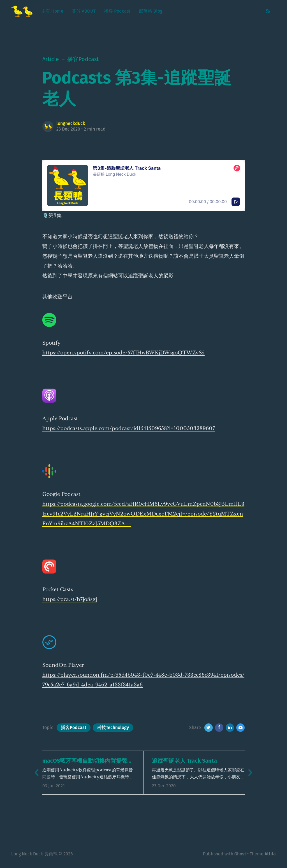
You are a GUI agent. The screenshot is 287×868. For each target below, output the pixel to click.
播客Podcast (74, 727)
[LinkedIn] (230, 728)
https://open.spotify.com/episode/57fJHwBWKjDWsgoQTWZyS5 (123, 353)
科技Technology (113, 727)
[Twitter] (209, 728)
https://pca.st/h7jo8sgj (70, 599)
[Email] (240, 728)
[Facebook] (219, 728)
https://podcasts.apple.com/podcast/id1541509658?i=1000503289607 (129, 428)
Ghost (240, 854)
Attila (270, 854)
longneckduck (71, 123)
